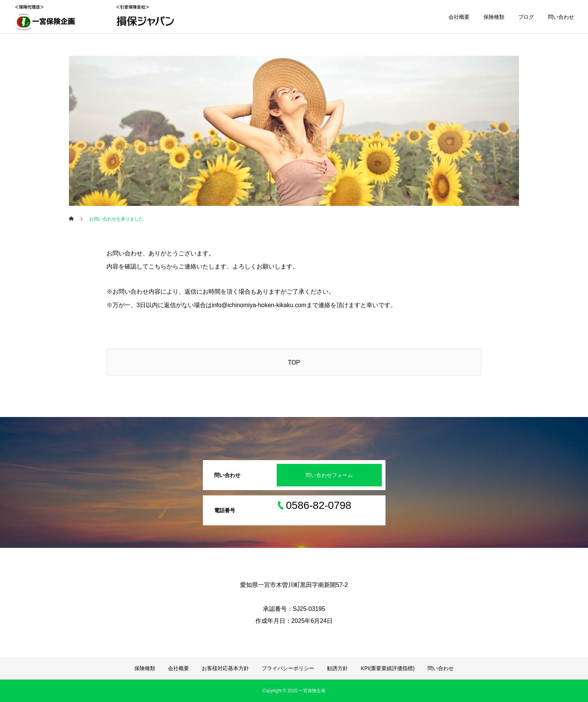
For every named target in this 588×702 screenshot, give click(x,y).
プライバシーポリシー (288, 668)
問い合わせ (561, 17)
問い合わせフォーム (329, 475)
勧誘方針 (337, 668)
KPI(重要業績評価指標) (388, 668)
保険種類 (494, 17)
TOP (294, 362)
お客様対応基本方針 (225, 668)
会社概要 (459, 17)
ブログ (526, 17)
